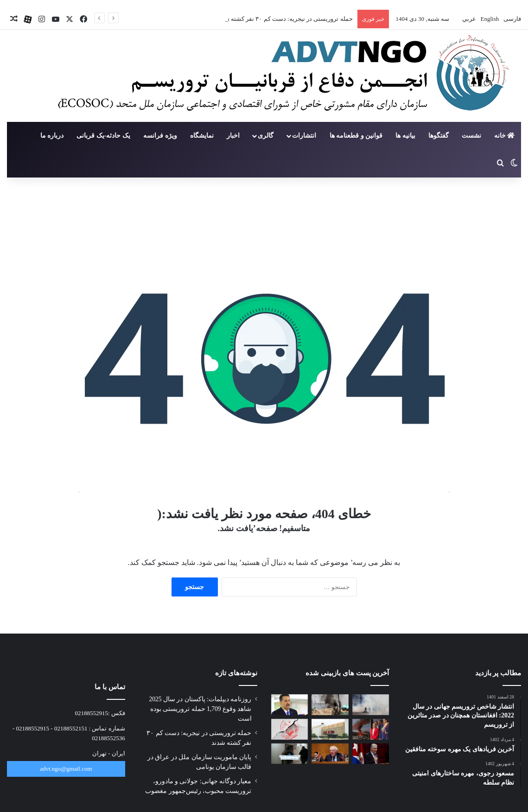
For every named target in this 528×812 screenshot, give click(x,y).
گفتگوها (439, 136)
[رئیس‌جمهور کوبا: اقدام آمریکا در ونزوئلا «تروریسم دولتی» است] (371, 754)
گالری (266, 136)
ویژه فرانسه (160, 136)
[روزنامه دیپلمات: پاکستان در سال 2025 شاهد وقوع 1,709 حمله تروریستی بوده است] (371, 705)
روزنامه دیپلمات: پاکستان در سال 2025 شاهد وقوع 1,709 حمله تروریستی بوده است (200, 709)
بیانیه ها (405, 136)
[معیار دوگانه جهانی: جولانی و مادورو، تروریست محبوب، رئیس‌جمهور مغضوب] (371, 729)
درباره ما (52, 136)
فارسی (512, 19)
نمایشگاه (202, 136)
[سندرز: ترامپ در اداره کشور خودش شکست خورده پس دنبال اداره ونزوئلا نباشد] (330, 754)
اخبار (233, 136)
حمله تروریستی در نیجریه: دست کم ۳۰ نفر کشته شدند (284, 19)
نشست (471, 136)
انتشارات (304, 136)
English (489, 19)
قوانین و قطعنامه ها (356, 136)
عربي (468, 19)
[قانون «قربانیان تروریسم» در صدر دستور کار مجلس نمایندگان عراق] (330, 729)
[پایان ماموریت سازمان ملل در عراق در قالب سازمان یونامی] (290, 705)
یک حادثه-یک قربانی (103, 136)
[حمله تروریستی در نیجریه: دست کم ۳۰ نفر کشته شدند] (330, 705)
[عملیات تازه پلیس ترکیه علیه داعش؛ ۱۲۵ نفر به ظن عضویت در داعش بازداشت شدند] (290, 754)
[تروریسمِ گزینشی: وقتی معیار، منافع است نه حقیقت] (290, 729)
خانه (505, 136)
